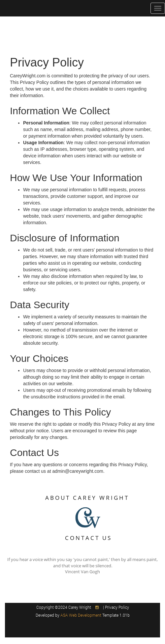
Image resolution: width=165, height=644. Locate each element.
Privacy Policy (117, 607)
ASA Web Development (81, 615)
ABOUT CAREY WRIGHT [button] (87, 498)
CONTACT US (88, 538)
